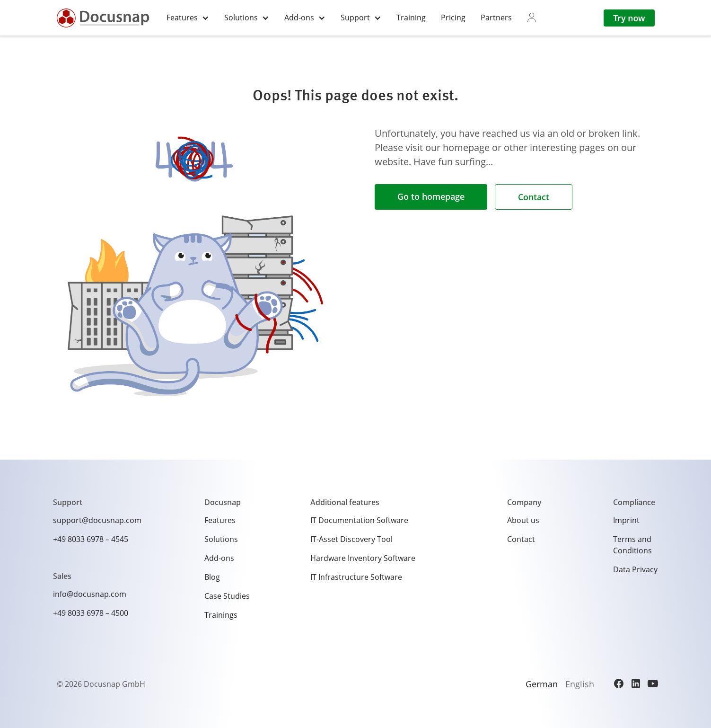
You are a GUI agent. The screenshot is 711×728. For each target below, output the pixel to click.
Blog (212, 577)
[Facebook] (619, 684)
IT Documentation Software (359, 520)
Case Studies (227, 596)
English (580, 684)
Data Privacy (635, 569)
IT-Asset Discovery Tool (351, 539)
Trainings (221, 615)
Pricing (453, 18)
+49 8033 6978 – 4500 (91, 613)
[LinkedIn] (636, 684)
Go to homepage (431, 196)
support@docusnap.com (97, 520)
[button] (188, 18)
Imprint (626, 520)
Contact (534, 197)
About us (523, 520)
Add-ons (219, 558)
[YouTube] (653, 684)
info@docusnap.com (90, 594)
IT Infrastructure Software (356, 577)
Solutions (221, 539)
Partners (496, 18)
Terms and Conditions (632, 545)
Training (411, 18)
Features (220, 520)
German (542, 684)
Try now (629, 18)
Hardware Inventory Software (363, 558)
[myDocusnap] (532, 18)
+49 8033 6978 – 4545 (91, 539)
